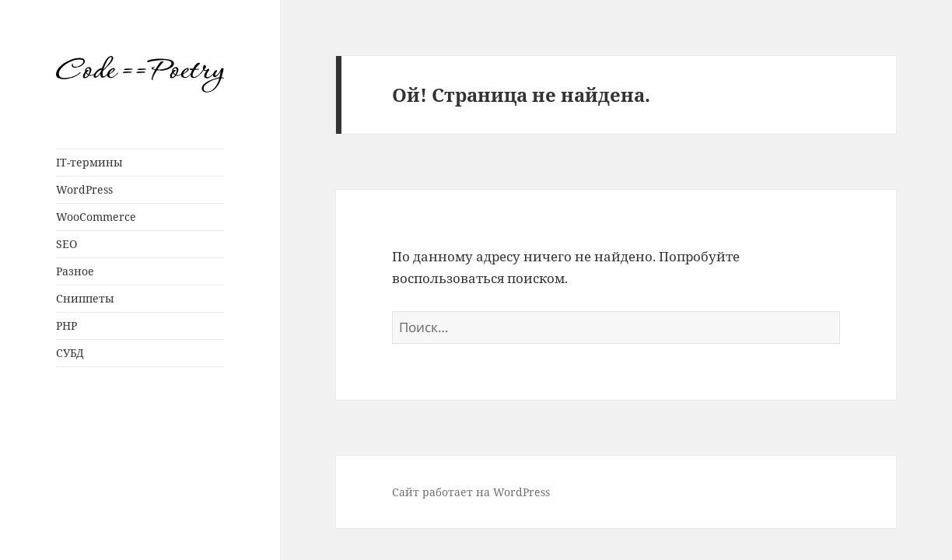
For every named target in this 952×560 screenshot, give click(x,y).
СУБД (70, 353)
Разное (75, 271)
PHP (66, 325)
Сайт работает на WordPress (471, 492)
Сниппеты (85, 298)
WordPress (84, 189)
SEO (66, 244)
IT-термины (89, 162)
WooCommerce (96, 217)
